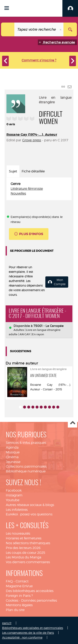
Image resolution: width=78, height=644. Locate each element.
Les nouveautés (18, 533)
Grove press (32, 140)
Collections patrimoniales (26, 466)
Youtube (13, 500)
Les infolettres (17, 510)
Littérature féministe (27, 189)
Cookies (12, 600)
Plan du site (15, 610)
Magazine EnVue (19, 586)
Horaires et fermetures (24, 538)
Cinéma (12, 457)
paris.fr (7, 623)
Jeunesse (13, 462)
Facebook (14, 490)
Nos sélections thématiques (28, 543)
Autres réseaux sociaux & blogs (30, 505)
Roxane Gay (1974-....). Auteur (32, 135)
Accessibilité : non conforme (22, 637)
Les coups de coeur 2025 (25, 553)
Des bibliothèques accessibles (30, 591)
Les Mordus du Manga (24, 557)
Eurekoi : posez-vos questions (29, 514)
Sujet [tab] (13, 171)
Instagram (14, 495)
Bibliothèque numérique (26, 471)
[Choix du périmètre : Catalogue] (8, 29)
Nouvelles (18, 193)
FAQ (9, 581)
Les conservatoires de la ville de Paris (28, 633)
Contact (22, 581)
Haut (72, 423)
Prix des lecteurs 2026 (23, 548)
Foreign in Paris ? (19, 596)
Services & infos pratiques (26, 443)
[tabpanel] (39, 189)
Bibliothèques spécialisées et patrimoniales (33, 628)
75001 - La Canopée (49, 326)
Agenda (12, 447)
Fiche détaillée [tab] (33, 171)
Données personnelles (39, 600)
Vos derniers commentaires (28, 562)
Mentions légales (19, 605)
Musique (13, 452)
